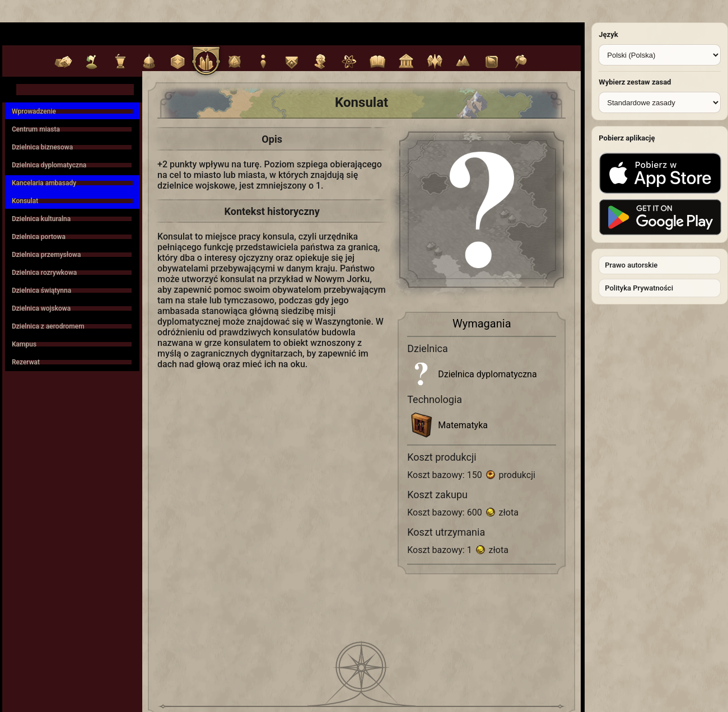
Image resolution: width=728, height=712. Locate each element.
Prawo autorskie (631, 265)
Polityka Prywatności (639, 288)
